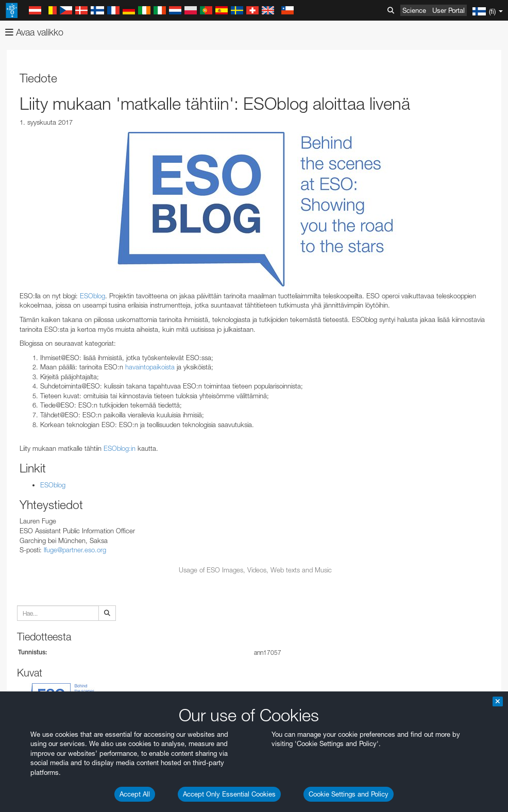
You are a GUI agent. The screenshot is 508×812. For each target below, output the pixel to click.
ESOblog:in (120, 448)
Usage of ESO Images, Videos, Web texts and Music (255, 570)
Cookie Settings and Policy (349, 794)
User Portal (448, 10)
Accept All (135, 794)
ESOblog (92, 296)
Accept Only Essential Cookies (229, 794)
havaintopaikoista (150, 367)
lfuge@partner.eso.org (75, 550)
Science (414, 10)
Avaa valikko (34, 32)
